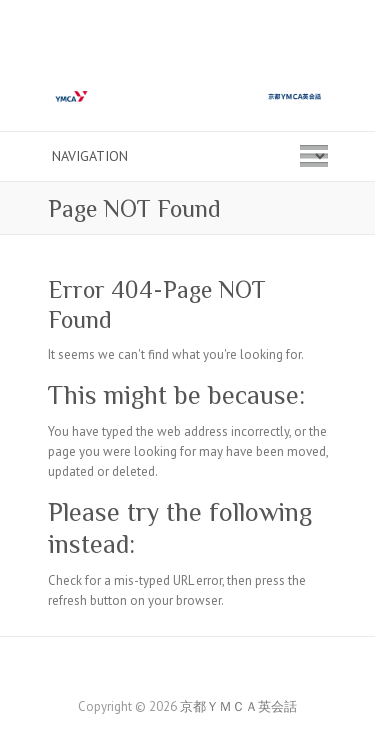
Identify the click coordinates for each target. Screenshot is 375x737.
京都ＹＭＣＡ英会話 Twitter (203, 672)
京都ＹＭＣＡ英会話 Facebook (173, 672)
